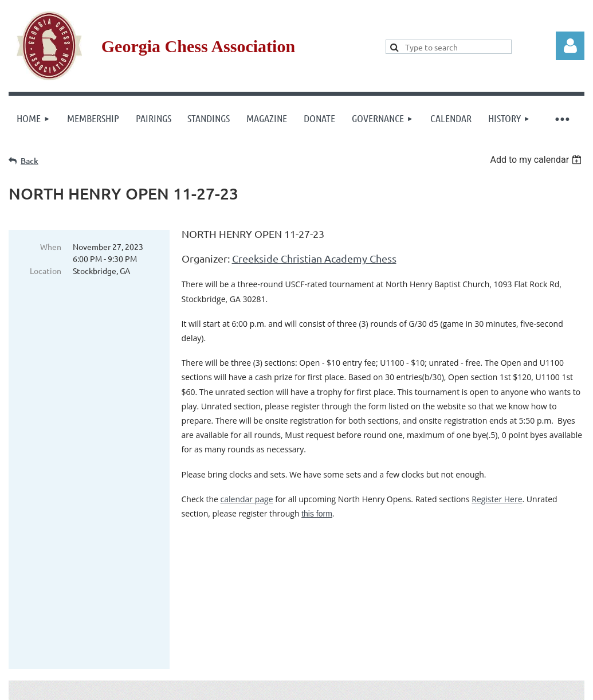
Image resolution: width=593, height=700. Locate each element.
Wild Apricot (448, 686)
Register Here (497, 499)
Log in (570, 46)
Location (46, 271)
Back (30, 161)
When (51, 247)
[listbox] (537, 160)
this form (317, 514)
